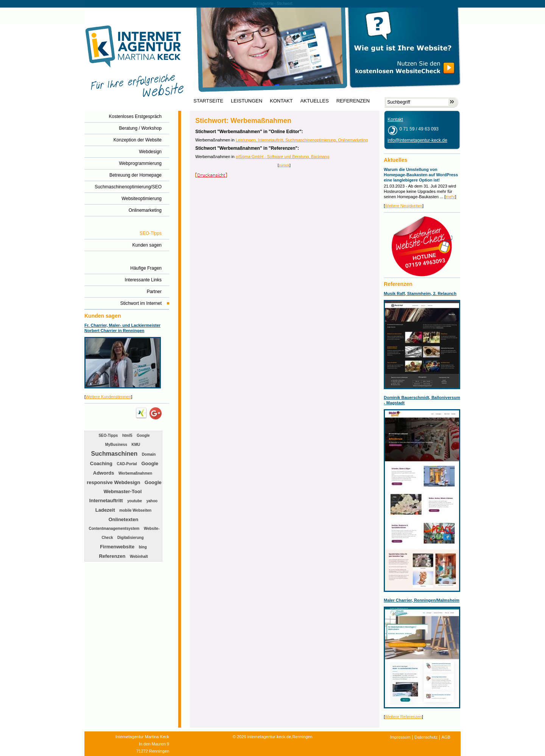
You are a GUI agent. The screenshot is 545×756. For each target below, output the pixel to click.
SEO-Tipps (151, 233)
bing (143, 547)
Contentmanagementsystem (114, 529)
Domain (149, 454)
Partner (154, 292)
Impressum (400, 737)
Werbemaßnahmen (135, 473)
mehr (450, 197)
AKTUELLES (315, 101)
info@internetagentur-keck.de (417, 140)
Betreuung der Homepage (135, 175)
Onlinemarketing (145, 210)
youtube (135, 501)
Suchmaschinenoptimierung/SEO (128, 187)
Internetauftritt (106, 501)
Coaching (101, 463)
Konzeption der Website (138, 140)
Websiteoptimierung (142, 199)
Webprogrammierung (141, 163)
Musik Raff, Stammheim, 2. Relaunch (420, 293)
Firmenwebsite (117, 547)
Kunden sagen (147, 245)
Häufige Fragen (146, 268)
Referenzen (112, 556)
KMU (136, 445)
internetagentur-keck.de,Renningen (280, 737)
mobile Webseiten (135, 510)
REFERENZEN (353, 101)
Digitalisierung (130, 538)
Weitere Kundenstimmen (108, 397)
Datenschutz (426, 737)
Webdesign (150, 152)
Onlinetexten (124, 519)
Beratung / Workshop (140, 128)
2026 (241, 737)
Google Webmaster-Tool (133, 487)
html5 (127, 435)
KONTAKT (281, 101)
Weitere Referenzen (403, 717)
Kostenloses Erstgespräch (135, 116)
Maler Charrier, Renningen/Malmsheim (422, 600)
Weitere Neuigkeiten (404, 206)
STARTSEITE (208, 101)
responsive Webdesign (113, 482)
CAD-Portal (127, 464)
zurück (284, 165)
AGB (446, 737)
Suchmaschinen (114, 454)
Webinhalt (139, 557)
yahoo (152, 501)
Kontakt (395, 120)
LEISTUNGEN (247, 101)
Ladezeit (105, 510)
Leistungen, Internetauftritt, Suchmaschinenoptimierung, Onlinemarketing (302, 140)
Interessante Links (143, 280)
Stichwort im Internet (141, 303)
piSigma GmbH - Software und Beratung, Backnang (283, 157)
